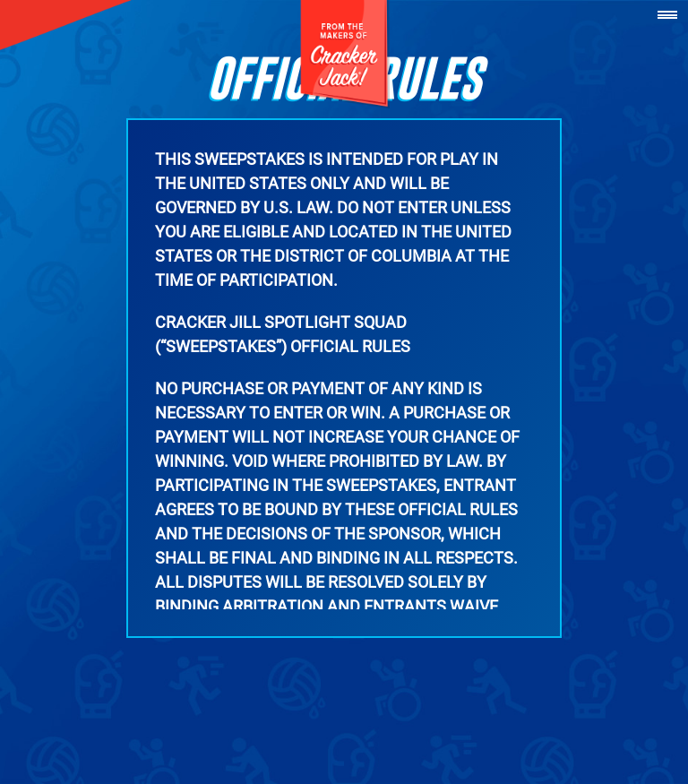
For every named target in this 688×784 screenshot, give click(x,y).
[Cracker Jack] (344, 54)
